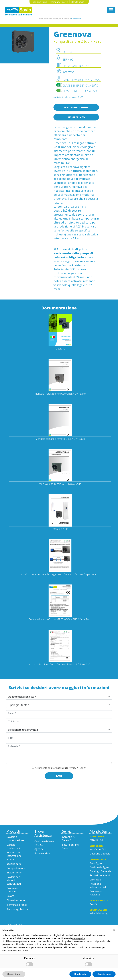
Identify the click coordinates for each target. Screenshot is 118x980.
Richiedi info (76, 117)
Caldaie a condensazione (15, 839)
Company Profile (59, 2)
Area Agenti (96, 863)
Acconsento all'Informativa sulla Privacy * (61, 768)
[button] (114, 930)
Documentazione (76, 107)
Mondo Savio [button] (77, 2)
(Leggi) (82, 768)
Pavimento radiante (13, 890)
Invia (59, 776)
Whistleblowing (99, 913)
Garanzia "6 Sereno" (69, 839)
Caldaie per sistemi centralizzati (14, 880)
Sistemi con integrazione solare (14, 856)
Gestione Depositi (100, 854)
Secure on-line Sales (70, 846)
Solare (10, 896)
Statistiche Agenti (100, 875)
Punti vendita (42, 853)
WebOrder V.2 (98, 849)
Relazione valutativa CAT (98, 885)
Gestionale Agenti (100, 867)
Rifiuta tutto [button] (80, 974)
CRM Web (95, 880)
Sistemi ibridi (14, 873)
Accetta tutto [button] (104, 974)
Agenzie (39, 849)
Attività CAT (96, 840)
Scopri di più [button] (14, 974)
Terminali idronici (17, 905)
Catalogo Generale (100, 871)
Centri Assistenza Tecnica (44, 843)
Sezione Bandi (40, 2)
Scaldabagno (14, 864)
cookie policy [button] (78, 938)
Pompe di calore (16, 868)
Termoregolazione (18, 909)
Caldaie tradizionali (13, 846)
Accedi (93, 904)
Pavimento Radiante (96, 893)
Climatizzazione (16, 900)
